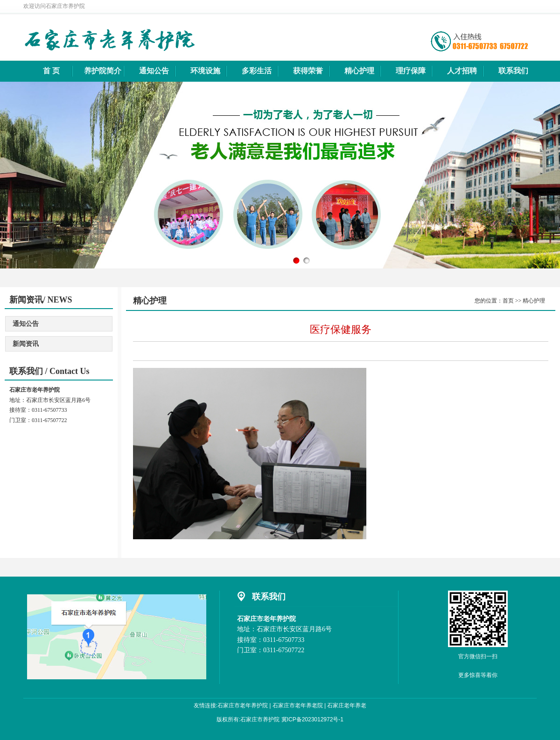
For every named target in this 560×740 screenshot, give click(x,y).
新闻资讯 (26, 344)
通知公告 (26, 324)
